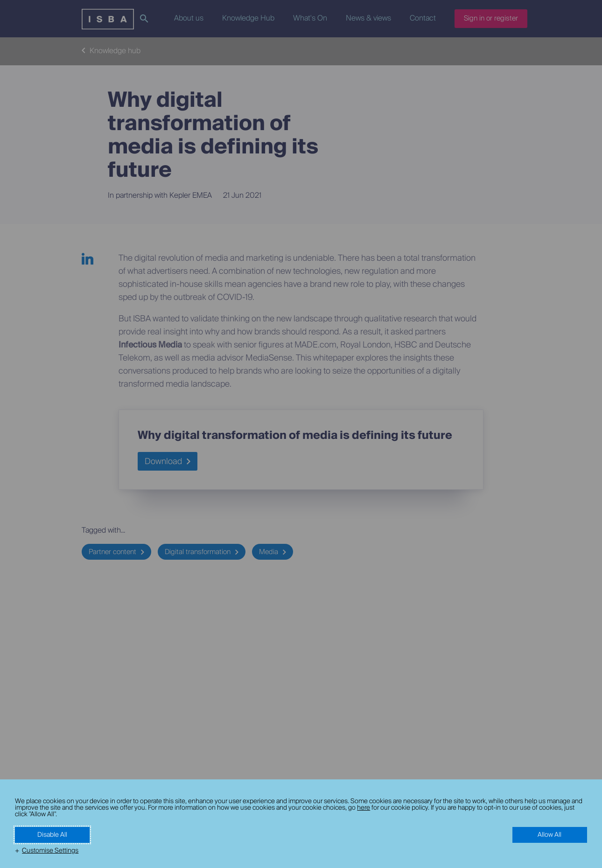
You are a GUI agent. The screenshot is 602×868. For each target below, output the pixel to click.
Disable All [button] (52, 835)
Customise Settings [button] (50, 851)
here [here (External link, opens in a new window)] (364, 808)
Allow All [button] (549, 835)
